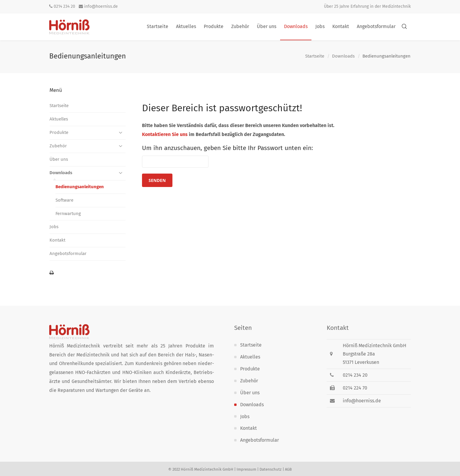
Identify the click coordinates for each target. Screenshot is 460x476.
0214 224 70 (355, 388)
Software (64, 200)
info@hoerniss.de (98, 6)
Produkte (59, 132)
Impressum (246, 469)
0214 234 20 (62, 6)
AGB (288, 469)
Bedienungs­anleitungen (80, 187)
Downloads (343, 56)
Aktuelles (59, 119)
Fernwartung (68, 214)
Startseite (315, 56)
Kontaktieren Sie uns (165, 134)
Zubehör (58, 146)
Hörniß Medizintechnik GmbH (207, 469)
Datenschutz (271, 469)
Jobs (54, 227)
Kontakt (57, 240)
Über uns (59, 159)
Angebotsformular (68, 254)
